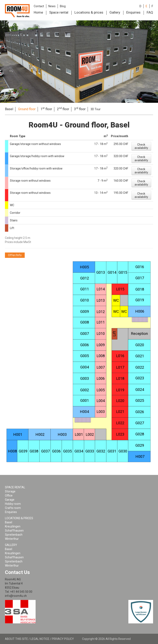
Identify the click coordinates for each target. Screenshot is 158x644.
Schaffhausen (14, 531)
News (52, 6)
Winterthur (12, 539)
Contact (39, 6)
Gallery (115, 12)
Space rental (59, 12)
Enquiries (133, 12)
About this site (16, 639)
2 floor (63, 109)
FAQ (150, 12)
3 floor (80, 109)
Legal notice (40, 639)
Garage (10, 500)
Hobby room (13, 504)
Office (9, 496)
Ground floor (27, 109)
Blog (63, 6)
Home (38, 12)
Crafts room (13, 508)
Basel (9, 109)
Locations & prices (89, 12)
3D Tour (96, 109)
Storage (10, 491)
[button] (141, 146)
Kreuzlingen (13, 526)
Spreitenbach (14, 535)
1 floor (46, 109)
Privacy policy (63, 639)
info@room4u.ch (16, 596)
